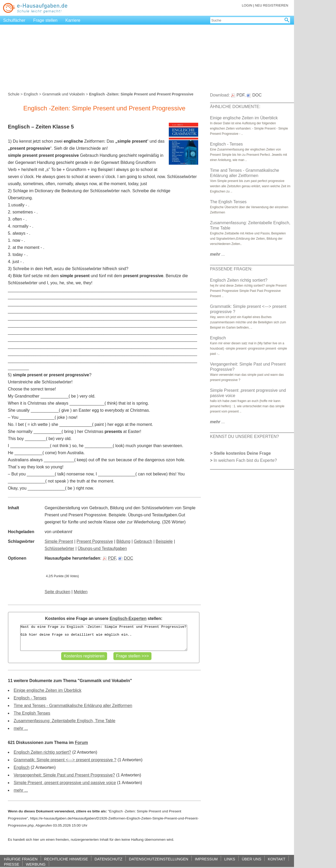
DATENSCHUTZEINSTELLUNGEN (159, 859)
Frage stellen (46, 20)
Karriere (73, 20)
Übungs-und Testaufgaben (102, 548)
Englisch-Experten (128, 618)
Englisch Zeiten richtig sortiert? (42, 752)
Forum (81, 743)
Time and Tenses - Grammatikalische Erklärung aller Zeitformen (73, 706)
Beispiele (164, 541)
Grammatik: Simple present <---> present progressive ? (65, 760)
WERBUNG (36, 864)
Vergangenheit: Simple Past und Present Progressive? (64, 775)
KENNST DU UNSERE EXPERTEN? (245, 436)
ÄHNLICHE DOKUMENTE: (235, 107)
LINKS (230, 859)
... (217, 254)
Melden (81, 592)
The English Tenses (32, 713)
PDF (109, 558)
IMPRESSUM (206, 859)
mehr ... (21, 728)
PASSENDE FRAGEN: (231, 269)
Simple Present (59, 541)
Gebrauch (143, 541)
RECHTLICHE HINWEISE (66, 859)
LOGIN (247, 5)
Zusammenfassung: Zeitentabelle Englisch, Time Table (64, 721)
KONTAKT (277, 859)
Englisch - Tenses (30, 698)
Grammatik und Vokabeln (64, 94)
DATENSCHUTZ (108, 859)
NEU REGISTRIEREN (272, 5)
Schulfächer (14, 20)
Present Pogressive (95, 541)
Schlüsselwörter (59, 548)
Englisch (31, 94)
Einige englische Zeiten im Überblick (48, 690)
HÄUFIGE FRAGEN (21, 859)
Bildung (123, 541)
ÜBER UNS (251, 859)
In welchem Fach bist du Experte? (245, 460)
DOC (126, 558)
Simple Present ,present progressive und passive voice (65, 783)
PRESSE (12, 864)
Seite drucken (57, 592)
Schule (14, 94)
